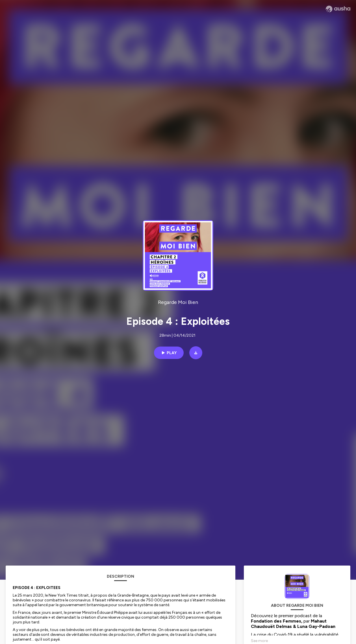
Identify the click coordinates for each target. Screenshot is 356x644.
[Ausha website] (338, 9)
